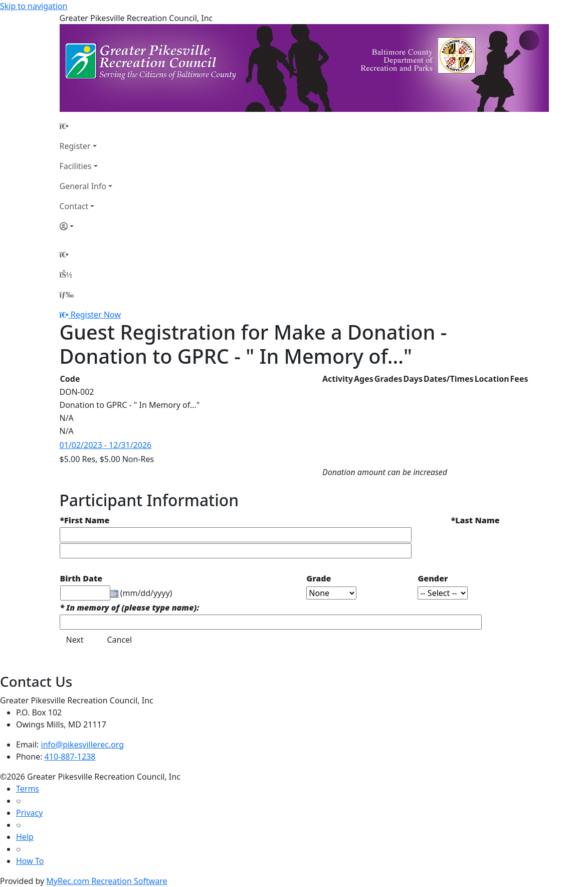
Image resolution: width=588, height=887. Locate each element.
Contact (74, 206)
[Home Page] (86, 126)
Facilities (76, 166)
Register (75, 146)
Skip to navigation (34, 6)
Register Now (96, 315)
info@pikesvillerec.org (83, 745)
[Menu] (67, 294)
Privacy (29, 813)
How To (30, 861)
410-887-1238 (70, 757)
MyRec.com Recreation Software (107, 881)
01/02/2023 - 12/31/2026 (106, 445)
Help (25, 837)
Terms (28, 789)
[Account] (86, 226)
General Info (83, 186)
